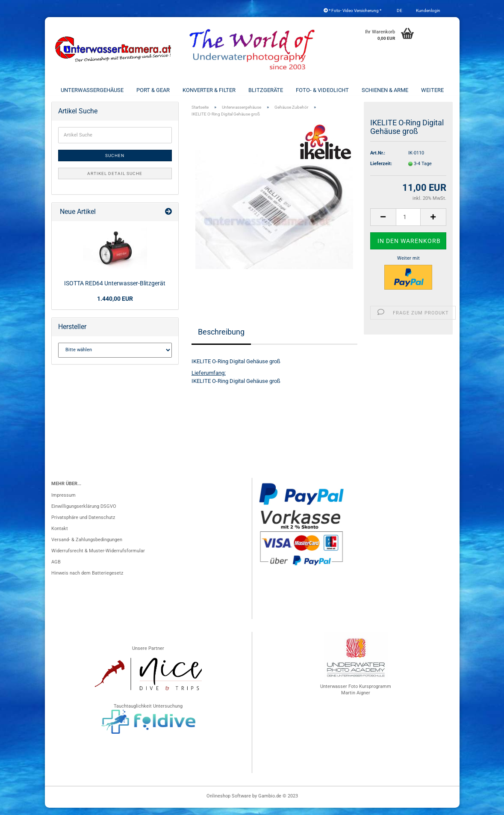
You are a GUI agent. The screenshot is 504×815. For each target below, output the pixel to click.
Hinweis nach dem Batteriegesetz (87, 580)
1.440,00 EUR (115, 306)
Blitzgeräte (266, 90)
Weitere (432, 90)
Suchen (115, 163)
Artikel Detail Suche (115, 181)
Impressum (63, 502)
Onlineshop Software (229, 803)
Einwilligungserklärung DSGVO (84, 514)
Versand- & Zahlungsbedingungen (87, 547)
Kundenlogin (428, 10)
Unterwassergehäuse (92, 90)
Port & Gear (153, 90)
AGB (56, 569)
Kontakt (60, 536)
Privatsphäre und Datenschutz (83, 525)
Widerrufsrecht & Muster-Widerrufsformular (98, 558)
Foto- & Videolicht (322, 90)
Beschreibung (221, 339)
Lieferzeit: (381, 171)
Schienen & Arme (385, 90)
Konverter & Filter (209, 90)
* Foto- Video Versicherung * (352, 10)
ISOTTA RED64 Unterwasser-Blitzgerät (115, 290)
